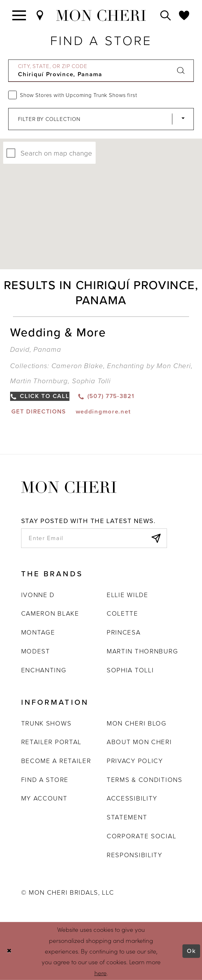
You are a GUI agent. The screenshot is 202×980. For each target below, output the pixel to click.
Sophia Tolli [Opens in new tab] (130, 670)
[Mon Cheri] (69, 487)
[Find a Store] (40, 15)
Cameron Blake (50, 613)
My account (44, 798)
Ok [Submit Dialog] (191, 951)
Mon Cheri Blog (137, 723)
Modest (36, 651)
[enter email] (94, 538)
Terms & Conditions (145, 780)
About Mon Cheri (139, 742)
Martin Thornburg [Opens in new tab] (142, 651)
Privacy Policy (135, 761)
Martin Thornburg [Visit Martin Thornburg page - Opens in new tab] (39, 381)
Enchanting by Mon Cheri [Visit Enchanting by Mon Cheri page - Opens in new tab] (149, 366)
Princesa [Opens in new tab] (124, 632)
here (101, 972)
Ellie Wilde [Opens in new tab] (128, 595)
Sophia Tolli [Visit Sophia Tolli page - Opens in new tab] (91, 381)
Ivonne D (38, 595)
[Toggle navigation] (19, 15)
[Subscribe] (156, 538)
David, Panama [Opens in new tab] (36, 349)
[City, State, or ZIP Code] (101, 71)
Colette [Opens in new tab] (122, 613)
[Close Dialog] (9, 951)
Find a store (45, 780)
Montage (38, 632)
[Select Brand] (101, 119)
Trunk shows (46, 723)
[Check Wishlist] (184, 15)
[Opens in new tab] (38, 411)
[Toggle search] (166, 15)
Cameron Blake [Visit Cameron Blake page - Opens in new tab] (77, 366)
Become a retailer (56, 761)
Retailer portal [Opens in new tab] (51, 742)
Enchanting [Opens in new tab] (44, 670)
